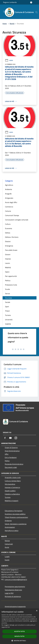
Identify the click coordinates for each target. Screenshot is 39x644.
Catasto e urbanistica (12, 494)
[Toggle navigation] (4, 12)
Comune (8, 211)
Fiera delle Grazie (11, 250)
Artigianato (9, 198)
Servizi (7, 294)
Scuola (7, 289)
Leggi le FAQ (9, 593)
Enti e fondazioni (11, 457)
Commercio (9, 207)
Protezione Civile (11, 285)
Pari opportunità (11, 276)
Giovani (8, 254)
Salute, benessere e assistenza (16, 524)
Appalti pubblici (10, 491)
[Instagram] (16, 438)
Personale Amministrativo (14, 464)
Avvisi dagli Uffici (11, 202)
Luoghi (7, 557)
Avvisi (9, 60)
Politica (8, 281)
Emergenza (9, 246)
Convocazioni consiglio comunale (17, 220)
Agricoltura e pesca (12, 531)
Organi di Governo (11, 448)
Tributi (7, 311)
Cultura (8, 224)
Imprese (8, 259)
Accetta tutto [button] (19, 631)
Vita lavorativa (10, 484)
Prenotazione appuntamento (15, 587)
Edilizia (8, 233)
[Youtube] (10, 438)
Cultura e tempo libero (13, 481)
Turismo (8, 315)
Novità (12, 24)
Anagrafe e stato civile (13, 477)
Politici (7, 461)
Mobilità (8, 267)
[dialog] (19, 626)
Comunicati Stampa (12, 215)
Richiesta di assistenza (13, 596)
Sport (7, 307)
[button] (20, 641)
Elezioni (8, 241)
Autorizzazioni (10, 527)
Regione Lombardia (10, 2)
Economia (9, 228)
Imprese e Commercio (12, 487)
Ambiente (9, 189)
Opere (7, 272)
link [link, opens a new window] (9, 627)
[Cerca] (37, 12)
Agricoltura (9, 185)
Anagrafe (8, 194)
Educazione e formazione (14, 511)
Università (9, 320)
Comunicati (9, 544)
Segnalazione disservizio (13, 590)
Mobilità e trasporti (12, 501)
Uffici (7, 454)
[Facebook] (5, 438)
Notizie (7, 541)
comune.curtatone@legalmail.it (16, 580)
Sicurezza (8, 298)
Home (5, 24)
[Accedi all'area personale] (31, 2)
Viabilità (8, 324)
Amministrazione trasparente (15, 606)
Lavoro (7, 263)
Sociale (8, 302)
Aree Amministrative (12, 451)
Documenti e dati (11, 467)
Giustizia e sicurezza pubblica (15, 514)
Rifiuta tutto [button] (19, 636)
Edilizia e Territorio (12, 237)
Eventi (7, 560)
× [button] (37, 611)
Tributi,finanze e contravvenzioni (16, 517)
